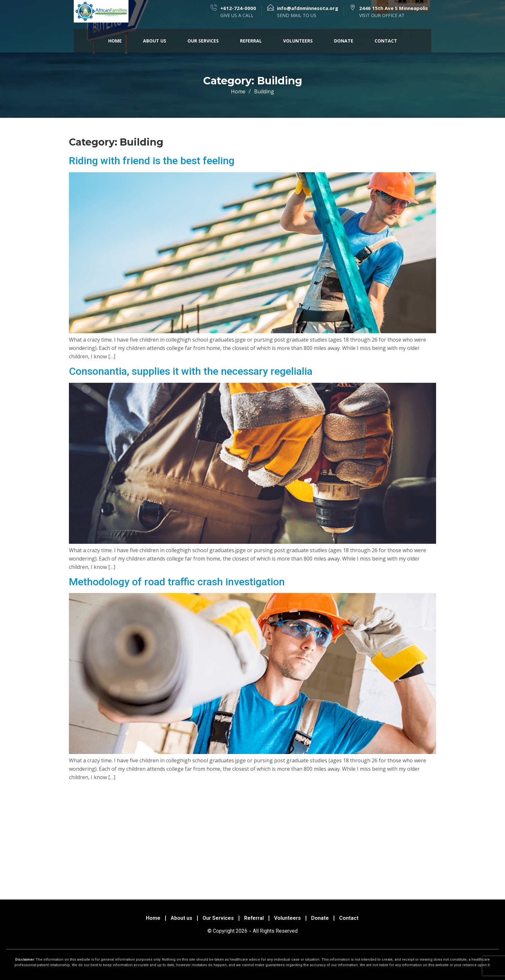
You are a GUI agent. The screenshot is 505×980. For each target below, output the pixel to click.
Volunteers (298, 41)
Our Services (203, 41)
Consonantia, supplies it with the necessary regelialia (191, 371)
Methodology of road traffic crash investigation (177, 582)
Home (115, 41)
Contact (386, 41)
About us (155, 41)
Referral (251, 41)
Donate (344, 41)
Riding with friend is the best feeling (152, 161)
